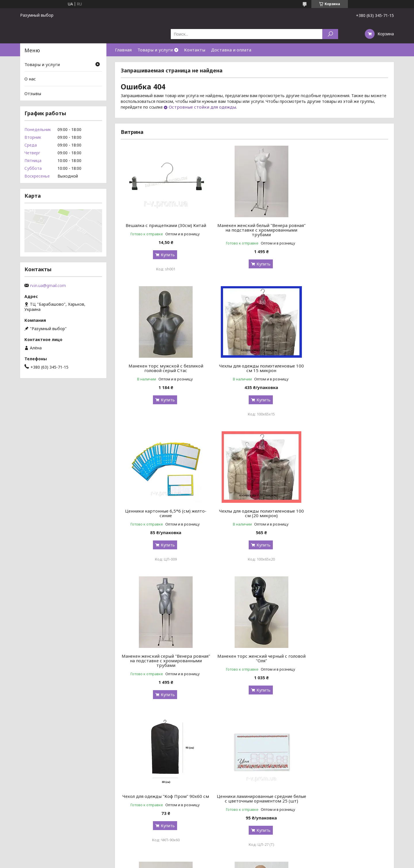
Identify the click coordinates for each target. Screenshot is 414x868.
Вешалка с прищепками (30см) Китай (164, 225)
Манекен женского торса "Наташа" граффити (254, 658)
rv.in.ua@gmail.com (48, 286)
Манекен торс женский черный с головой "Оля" (254, 513)
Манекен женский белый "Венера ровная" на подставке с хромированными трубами (254, 230)
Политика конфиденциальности (248, 751)
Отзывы (33, 93)
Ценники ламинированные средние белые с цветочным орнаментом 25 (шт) (164, 661)
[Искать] (330, 34)
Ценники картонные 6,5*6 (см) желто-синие (254, 368)
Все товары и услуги (363, 725)
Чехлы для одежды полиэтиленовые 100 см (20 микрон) (345, 368)
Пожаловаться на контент (197, 751)
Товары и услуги (155, 50)
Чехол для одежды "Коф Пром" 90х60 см (345, 513)
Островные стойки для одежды (202, 107)
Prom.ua (232, 746)
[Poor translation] (21, 785)
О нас (30, 79)
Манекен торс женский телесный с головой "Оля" (345, 658)
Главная (123, 50)
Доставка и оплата (231, 50)
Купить (165, 255)
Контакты (195, 50)
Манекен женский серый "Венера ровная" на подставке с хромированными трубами (163, 515)
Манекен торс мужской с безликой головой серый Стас (345, 228)
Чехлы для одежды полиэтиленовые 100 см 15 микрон (163, 368)
